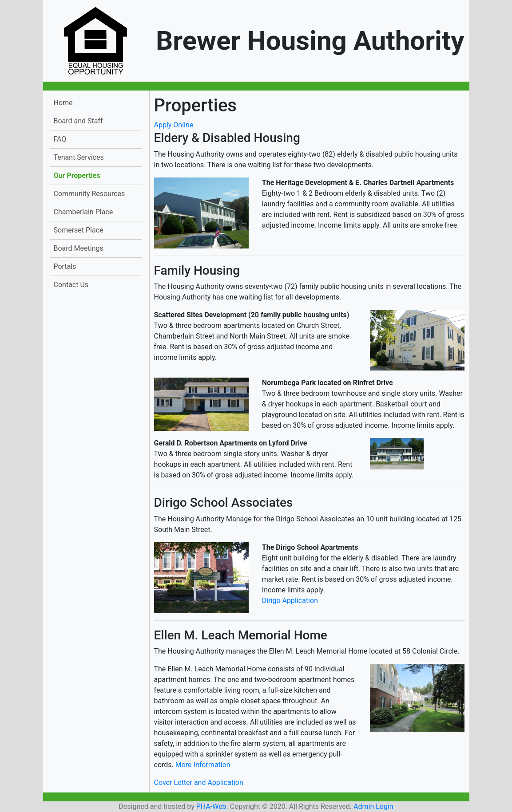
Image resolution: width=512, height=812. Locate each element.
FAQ (60, 139)
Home (63, 103)
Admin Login (373, 806)
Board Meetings (79, 248)
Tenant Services (79, 157)
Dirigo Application (290, 601)
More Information (203, 765)
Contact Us (71, 285)
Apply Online (174, 125)
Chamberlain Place (83, 212)
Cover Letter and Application (199, 782)
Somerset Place (79, 230)
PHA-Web (211, 806)
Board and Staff (78, 121)
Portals (65, 266)
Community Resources (89, 194)
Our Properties (77, 175)
